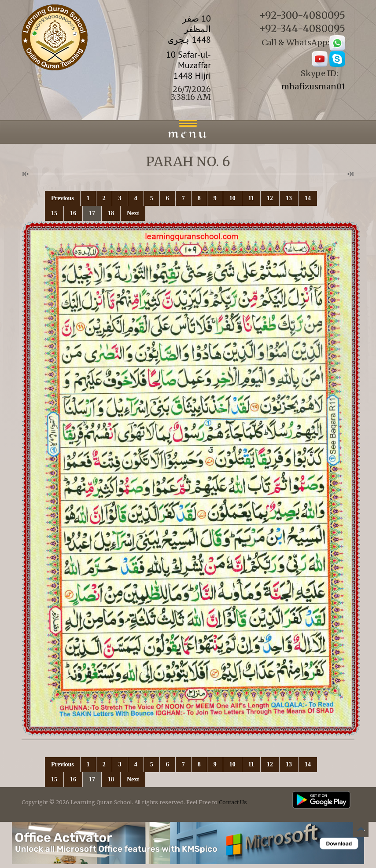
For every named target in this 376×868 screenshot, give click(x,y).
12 (270, 198)
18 (111, 213)
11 (251, 198)
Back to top (361, 831)
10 (232, 198)
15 (54, 213)
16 (73, 213)
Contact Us (233, 802)
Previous (63, 198)
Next (133, 213)
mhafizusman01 (313, 86)
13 (289, 198)
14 (308, 198)
